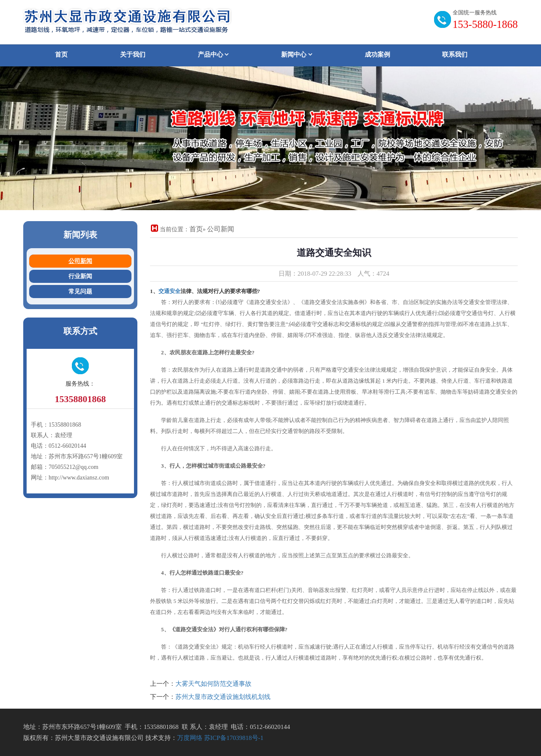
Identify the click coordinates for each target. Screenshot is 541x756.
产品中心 (213, 55)
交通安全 (169, 291)
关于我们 (133, 55)
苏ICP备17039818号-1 (234, 738)
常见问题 (80, 292)
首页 (61, 55)
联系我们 (455, 55)
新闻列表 (80, 235)
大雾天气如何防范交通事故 (213, 684)
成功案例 (377, 55)
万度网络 (190, 738)
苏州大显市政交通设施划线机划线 (223, 697)
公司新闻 (80, 261)
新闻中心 (297, 55)
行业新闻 (80, 276)
